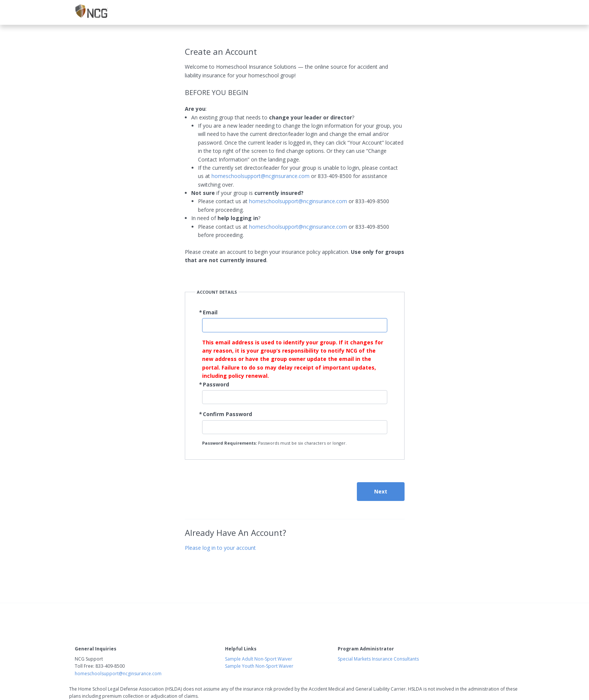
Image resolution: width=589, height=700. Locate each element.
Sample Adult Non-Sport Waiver (259, 659)
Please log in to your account (220, 548)
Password (216, 384)
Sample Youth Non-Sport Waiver (259, 666)
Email (210, 312)
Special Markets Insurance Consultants (378, 659)
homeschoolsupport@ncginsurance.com (261, 176)
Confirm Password (227, 414)
